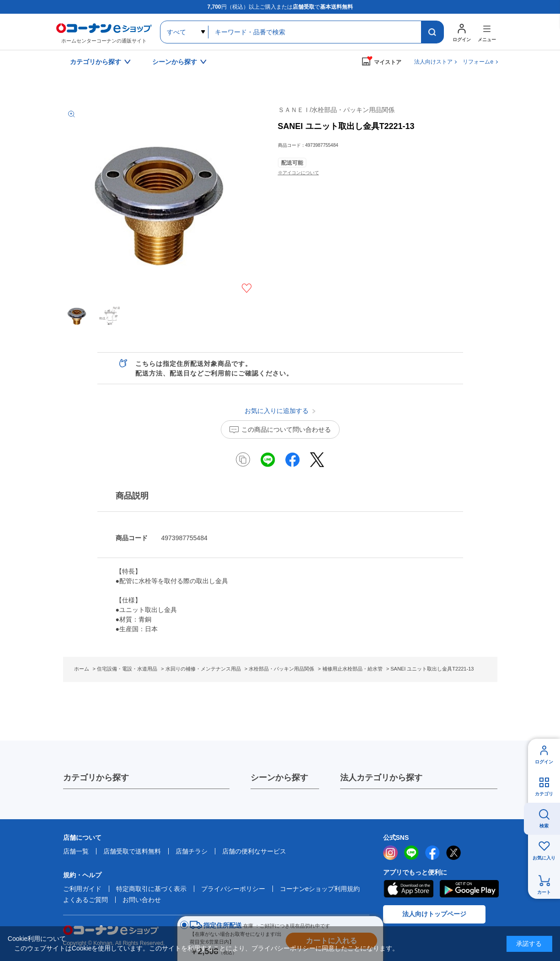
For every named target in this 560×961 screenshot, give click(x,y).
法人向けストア (433, 62)
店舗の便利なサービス (254, 851)
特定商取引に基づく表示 (151, 889)
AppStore (408, 889)
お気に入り (544, 858)
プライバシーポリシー (233, 889)
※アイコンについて (299, 173)
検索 (544, 826)
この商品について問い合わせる (286, 429)
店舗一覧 (76, 851)
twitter (453, 853)
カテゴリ (544, 794)
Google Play (469, 889)
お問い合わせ (142, 900)
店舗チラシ (192, 851)
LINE (411, 853)
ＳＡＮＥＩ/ (336, 110)
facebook (432, 853)
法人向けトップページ (434, 914)
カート (544, 892)
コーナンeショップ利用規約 (320, 889)
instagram (390, 853)
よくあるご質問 (85, 900)
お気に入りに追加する (247, 288)
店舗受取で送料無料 (132, 851)
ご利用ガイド (82, 889)
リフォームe (478, 62)
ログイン (544, 762)
